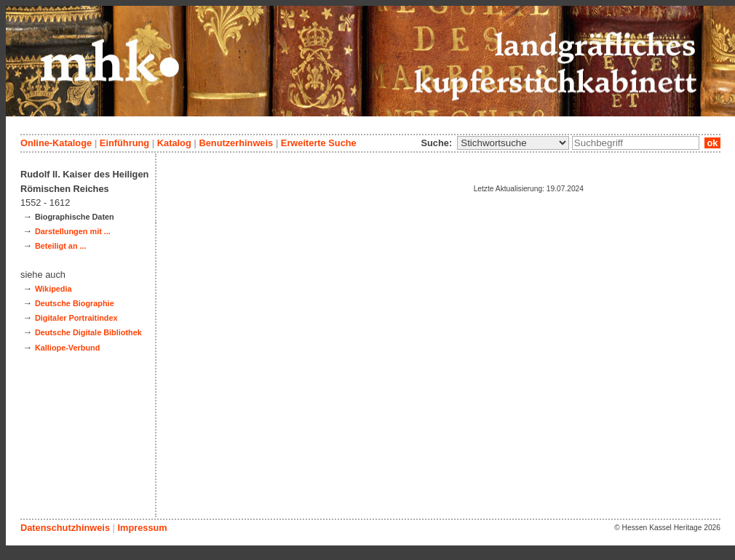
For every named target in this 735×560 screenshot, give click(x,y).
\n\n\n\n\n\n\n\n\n (513, 143)
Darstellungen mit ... (73, 231)
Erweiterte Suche (319, 143)
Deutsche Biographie (75, 303)
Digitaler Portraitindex (76, 318)
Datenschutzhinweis (65, 528)
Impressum (142, 528)
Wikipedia (53, 289)
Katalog (174, 143)
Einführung (124, 143)
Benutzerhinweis (236, 143)
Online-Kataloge (56, 143)
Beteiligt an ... (61, 246)
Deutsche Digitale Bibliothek (88, 332)
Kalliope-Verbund (67, 348)
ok (712, 143)
